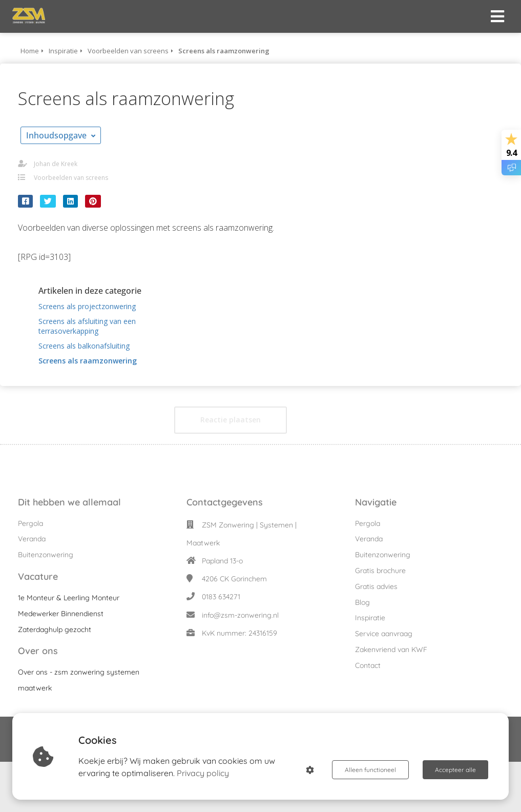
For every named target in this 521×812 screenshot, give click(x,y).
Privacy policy (203, 773)
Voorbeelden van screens (71, 178)
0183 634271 (221, 597)
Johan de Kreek (56, 164)
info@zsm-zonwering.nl (240, 615)
